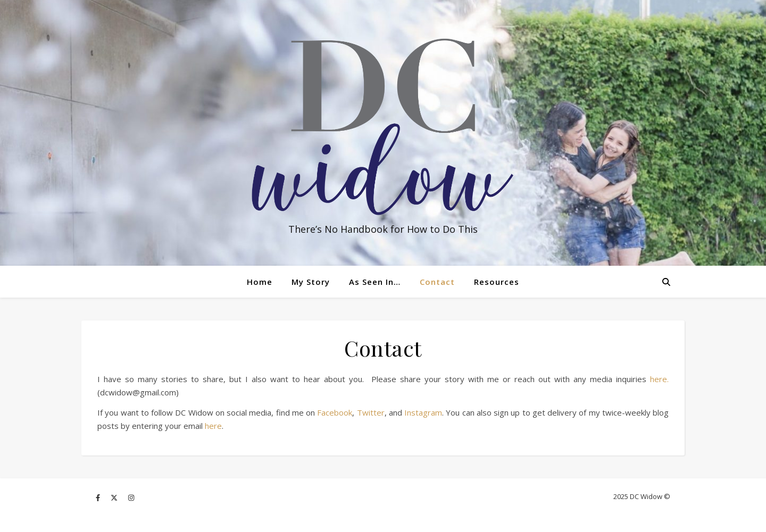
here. (659, 379)
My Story (311, 282)
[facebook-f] (99, 497)
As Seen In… (375, 282)
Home (260, 282)
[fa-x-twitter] (115, 497)
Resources (497, 282)
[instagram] (131, 497)
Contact (437, 282)
